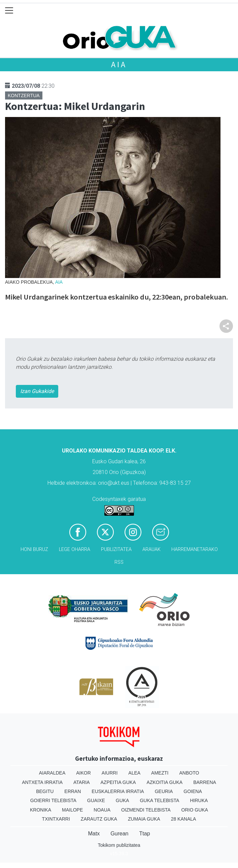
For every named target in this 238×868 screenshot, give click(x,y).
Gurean (119, 834)
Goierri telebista (53, 800)
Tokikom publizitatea (119, 845)
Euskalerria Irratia (118, 791)
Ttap (145, 834)
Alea (134, 773)
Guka (123, 800)
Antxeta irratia (42, 782)
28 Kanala (184, 819)
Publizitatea (116, 549)
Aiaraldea (52, 773)
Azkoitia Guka (165, 782)
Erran (73, 791)
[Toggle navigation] (9, 11)
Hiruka (199, 800)
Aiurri (110, 773)
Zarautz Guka (99, 819)
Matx (94, 834)
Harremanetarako (195, 549)
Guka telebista (159, 800)
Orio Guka (195, 810)
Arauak (151, 549)
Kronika (41, 810)
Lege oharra (75, 549)
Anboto (189, 773)
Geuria (164, 791)
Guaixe (96, 800)
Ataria (82, 782)
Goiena (193, 791)
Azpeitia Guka (118, 782)
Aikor (83, 773)
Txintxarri (56, 819)
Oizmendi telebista (146, 810)
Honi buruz (34, 549)
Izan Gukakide (37, 391)
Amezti (160, 773)
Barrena (205, 782)
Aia (119, 64)
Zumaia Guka (144, 819)
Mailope (72, 810)
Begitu (45, 791)
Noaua (102, 810)
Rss (119, 562)
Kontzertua (24, 95)
